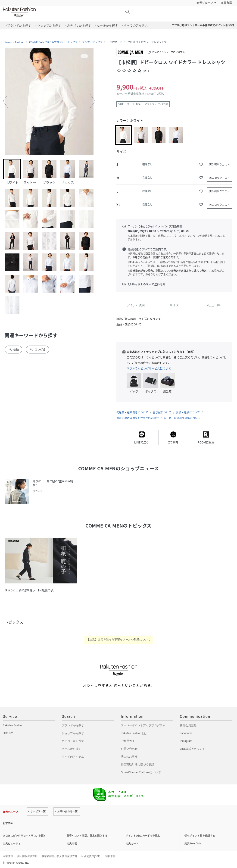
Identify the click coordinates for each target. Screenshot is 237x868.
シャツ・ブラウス (92, 42)
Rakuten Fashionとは (134, 733)
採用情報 (110, 856)
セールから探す (72, 749)
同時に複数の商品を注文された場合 (138, 418)
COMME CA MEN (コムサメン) (46, 42)
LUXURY (8, 733)
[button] (6, 101)
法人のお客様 (129, 757)
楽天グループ (205, 3)
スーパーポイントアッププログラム (143, 725)
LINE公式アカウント (192, 749)
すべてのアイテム (73, 757)
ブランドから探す (73, 725)
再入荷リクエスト (219, 164)
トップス (72, 42)
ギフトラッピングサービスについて (149, 368)
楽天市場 (226, 3)
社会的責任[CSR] (91, 856)
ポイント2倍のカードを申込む (143, 836)
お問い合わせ (129, 749)
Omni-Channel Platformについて (141, 772)
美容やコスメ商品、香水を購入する (87, 836)
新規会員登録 (188, 725)
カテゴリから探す (73, 741)
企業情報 (8, 856)
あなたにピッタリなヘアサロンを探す (24, 836)
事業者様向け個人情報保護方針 (59, 856)
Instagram (186, 741)
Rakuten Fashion (39, 12)
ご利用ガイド (129, 741)
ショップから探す (73, 733)
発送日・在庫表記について (132, 412)
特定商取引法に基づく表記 (137, 765)
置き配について (162, 412)
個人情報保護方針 (27, 856)
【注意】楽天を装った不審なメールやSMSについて (119, 640)
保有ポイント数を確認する (200, 836)
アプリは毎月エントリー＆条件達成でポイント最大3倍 (203, 25)
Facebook (186, 733)
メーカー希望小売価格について (182, 418)
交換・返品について (188, 412)
